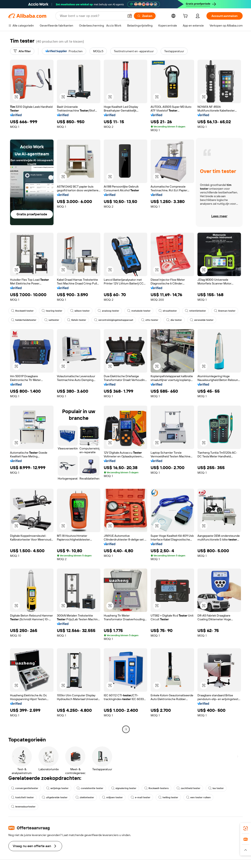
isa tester (216, 788)
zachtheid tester (188, 788)
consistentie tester (90, 788)
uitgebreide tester (55, 797)
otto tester (150, 320)
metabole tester (139, 311)
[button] (130, 16)
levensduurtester (23, 807)
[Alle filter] (22, 51)
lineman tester (225, 311)
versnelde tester (202, 320)
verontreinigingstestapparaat (114, 320)
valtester (52, 320)
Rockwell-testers (156, 788)
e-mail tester (141, 797)
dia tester (174, 320)
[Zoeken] (145, 16)
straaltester (168, 311)
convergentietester (25, 788)
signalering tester (124, 788)
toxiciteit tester (22, 797)
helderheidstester (24, 320)
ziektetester (85, 797)
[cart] (186, 16)
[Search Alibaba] (92, 16)
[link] (246, 828)
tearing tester (52, 311)
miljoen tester (112, 797)
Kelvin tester (77, 320)
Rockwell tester (22, 311)
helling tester (168, 797)
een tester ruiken (198, 797)
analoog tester (108, 311)
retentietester (195, 311)
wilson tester (80, 311)
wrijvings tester (57, 788)
